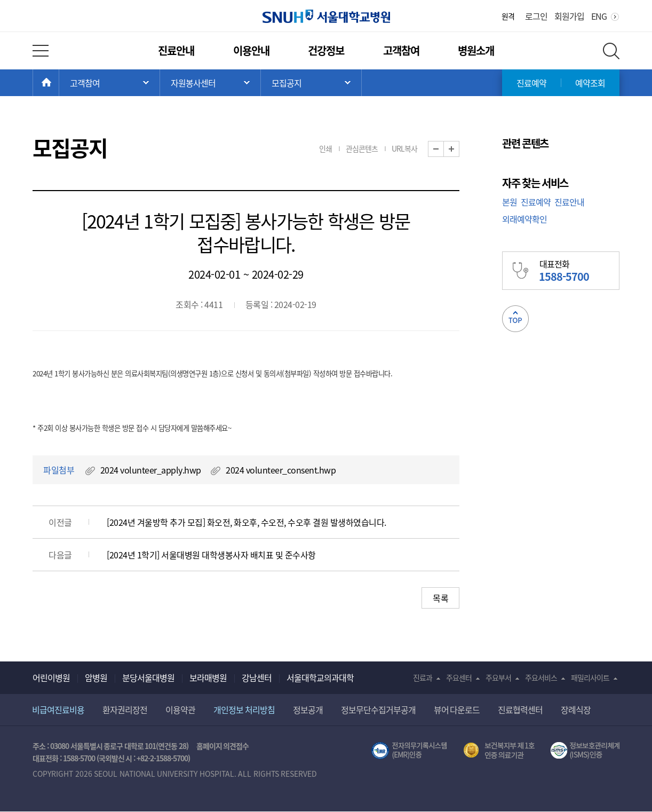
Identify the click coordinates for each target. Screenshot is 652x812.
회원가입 (569, 16)
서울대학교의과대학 (320, 677)
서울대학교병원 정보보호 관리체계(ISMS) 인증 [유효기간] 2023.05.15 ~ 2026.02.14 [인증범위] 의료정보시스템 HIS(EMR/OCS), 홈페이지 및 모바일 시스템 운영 (585, 751)
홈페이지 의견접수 (223, 746)
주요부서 (498, 677)
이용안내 (251, 50)
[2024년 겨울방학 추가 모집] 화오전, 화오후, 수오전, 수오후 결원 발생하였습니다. (247, 522)
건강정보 (326, 50)
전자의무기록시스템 (409, 751)
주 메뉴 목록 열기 (109, 83)
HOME (59, 83)
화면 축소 (444, 149)
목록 (440, 598)
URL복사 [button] (404, 148)
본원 (510, 202)
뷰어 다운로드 (457, 709)
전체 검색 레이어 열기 (611, 51)
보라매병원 (208, 677)
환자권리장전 (125, 709)
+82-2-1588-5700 (162, 758)
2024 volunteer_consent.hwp (281, 470)
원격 (508, 16)
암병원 (96, 677)
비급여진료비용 (58, 709)
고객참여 (401, 50)
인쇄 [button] (325, 148)
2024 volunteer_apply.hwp (151, 470)
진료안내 (176, 50)
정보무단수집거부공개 (378, 709)
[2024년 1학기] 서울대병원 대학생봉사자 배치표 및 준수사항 (211, 555)
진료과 (423, 677)
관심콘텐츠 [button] (362, 148)
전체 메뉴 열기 (41, 51)
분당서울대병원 (148, 677)
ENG (599, 16)
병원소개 (476, 50)
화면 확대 (459, 149)
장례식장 (576, 709)
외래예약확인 (524, 219)
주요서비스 (541, 677)
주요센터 (459, 677)
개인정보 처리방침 (244, 709)
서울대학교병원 (326, 16)
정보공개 (308, 709)
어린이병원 (51, 677)
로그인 (536, 16)
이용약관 (180, 709)
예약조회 (590, 83)
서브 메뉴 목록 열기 (210, 83)
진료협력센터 (520, 709)
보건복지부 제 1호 (499, 751)
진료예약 (531, 83)
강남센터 (257, 677)
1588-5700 (79, 758)
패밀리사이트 (590, 677)
